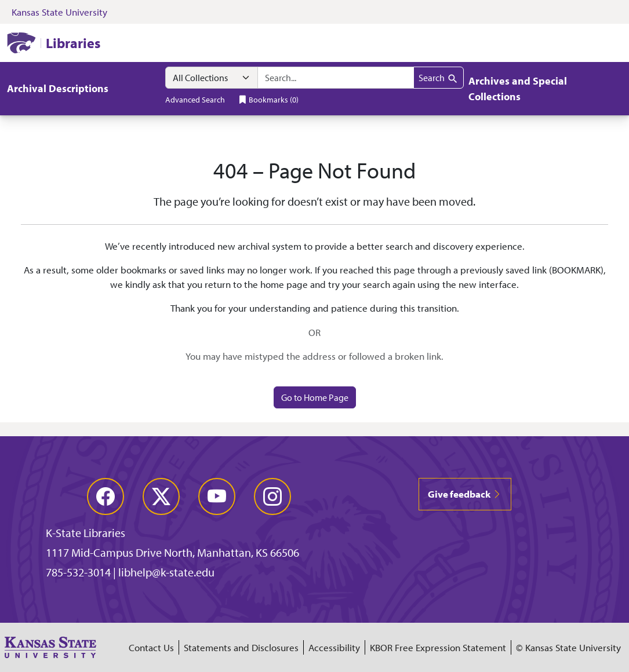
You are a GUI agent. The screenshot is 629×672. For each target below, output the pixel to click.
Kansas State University (59, 12)
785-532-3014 (78, 572)
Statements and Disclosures (241, 647)
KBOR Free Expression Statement (438, 647)
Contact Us (151, 647)
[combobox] (336, 78)
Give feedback (465, 494)
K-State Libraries (86, 533)
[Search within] (212, 78)
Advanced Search (195, 99)
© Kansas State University (568, 647)
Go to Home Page (315, 397)
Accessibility (334, 647)
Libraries (73, 43)
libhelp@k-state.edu (166, 572)
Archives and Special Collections (518, 89)
